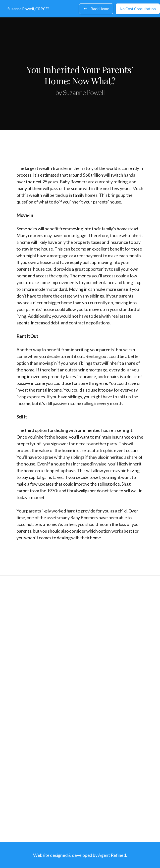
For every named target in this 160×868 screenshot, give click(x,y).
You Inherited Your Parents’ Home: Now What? (80, 75)
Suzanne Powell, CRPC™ (28, 9)
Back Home (96, 9)
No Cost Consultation (138, 9)
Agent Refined (112, 855)
